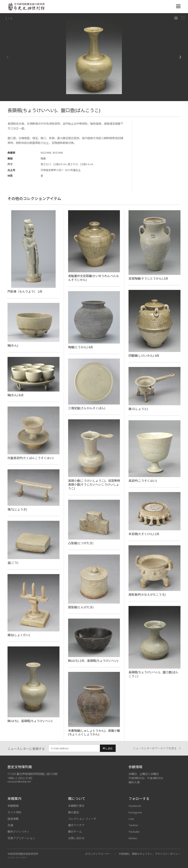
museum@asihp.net (19, 781)
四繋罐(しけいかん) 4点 (144, 356)
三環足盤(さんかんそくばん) (87, 408)
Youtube (134, 832)
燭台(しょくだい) (19, 635)
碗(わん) (13, 346)
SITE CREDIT (21, 857)
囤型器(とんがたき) (81, 607)
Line (131, 819)
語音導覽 (13, 819)
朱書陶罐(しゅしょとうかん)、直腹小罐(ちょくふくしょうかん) (94, 733)
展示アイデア (76, 825)
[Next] (180, 57)
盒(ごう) (13, 563)
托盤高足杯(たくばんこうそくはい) (30, 458)
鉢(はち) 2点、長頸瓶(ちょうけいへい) (93, 661)
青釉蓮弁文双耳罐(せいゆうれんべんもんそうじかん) (94, 278)
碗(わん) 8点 (16, 395)
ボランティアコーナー (98, 854)
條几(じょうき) (17, 509)
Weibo (133, 838)
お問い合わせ (76, 838)
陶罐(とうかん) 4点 (81, 347)
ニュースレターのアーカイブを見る (157, 749)
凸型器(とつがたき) (81, 543)
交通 (10, 825)
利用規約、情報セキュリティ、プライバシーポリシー (150, 854)
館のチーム (75, 832)
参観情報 (13, 806)
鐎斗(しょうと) (138, 409)
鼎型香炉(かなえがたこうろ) (147, 595)
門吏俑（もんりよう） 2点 (25, 292)
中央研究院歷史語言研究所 (23, 854)
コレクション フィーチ (82, 819)
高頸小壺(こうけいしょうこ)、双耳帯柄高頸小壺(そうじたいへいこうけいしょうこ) (94, 485)
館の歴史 (74, 812)
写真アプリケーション (21, 838)
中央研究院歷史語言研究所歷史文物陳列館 (26, 7)
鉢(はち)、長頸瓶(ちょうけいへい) (30, 721)
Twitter (133, 825)
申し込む (108, 748)
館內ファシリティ (18, 832)
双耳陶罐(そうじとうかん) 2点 (148, 279)
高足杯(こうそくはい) (143, 481)
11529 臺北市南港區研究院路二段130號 (32, 774)
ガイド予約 (14, 812)
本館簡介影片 (76, 806)
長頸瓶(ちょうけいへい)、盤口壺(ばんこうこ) (153, 674)
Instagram (135, 812)
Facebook (135, 806)
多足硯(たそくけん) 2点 (144, 534)
